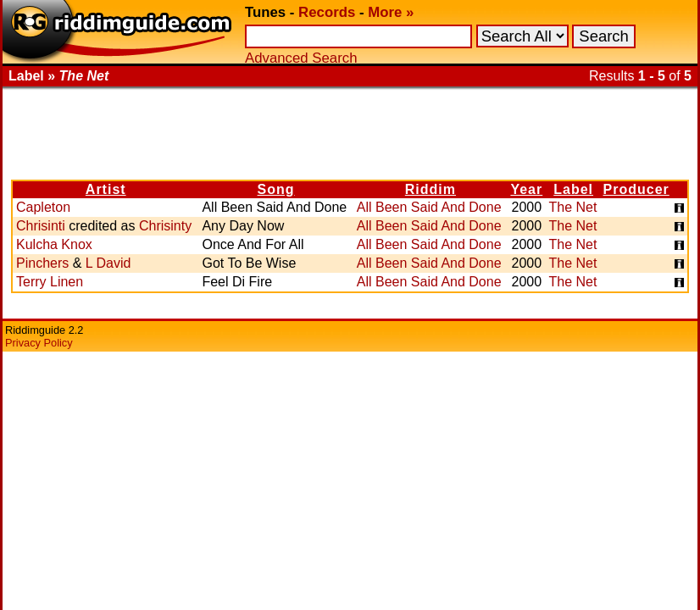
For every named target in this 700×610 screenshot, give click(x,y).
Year (526, 189)
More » (391, 12)
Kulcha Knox (54, 244)
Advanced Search (301, 58)
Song (276, 189)
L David (108, 263)
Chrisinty (165, 226)
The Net (573, 207)
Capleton (43, 207)
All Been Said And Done (429, 207)
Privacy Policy (39, 343)
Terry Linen (50, 282)
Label (573, 189)
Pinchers (42, 263)
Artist (106, 189)
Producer (636, 189)
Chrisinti (41, 226)
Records (327, 12)
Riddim (431, 189)
